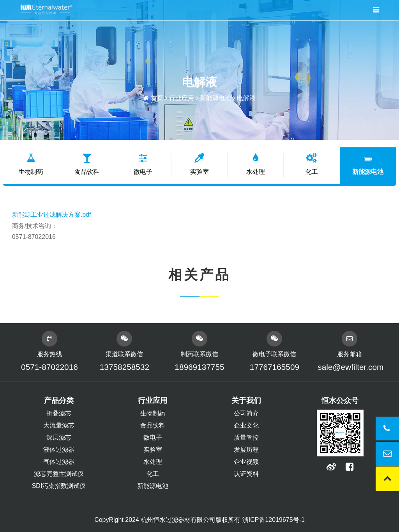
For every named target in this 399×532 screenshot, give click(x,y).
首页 (157, 98)
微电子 (143, 164)
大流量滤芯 (59, 425)
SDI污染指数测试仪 (59, 486)
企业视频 (246, 462)
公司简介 (246, 413)
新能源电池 (215, 98)
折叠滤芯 (59, 413)
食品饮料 (87, 164)
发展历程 (246, 450)
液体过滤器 (59, 450)
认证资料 (246, 474)
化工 (312, 164)
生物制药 (31, 164)
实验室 (199, 164)
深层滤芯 (59, 437)
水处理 (256, 164)
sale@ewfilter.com (350, 367)
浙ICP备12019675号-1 (274, 520)
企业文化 (246, 425)
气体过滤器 (59, 462)
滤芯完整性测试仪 (59, 474)
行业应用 (182, 98)
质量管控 (246, 437)
